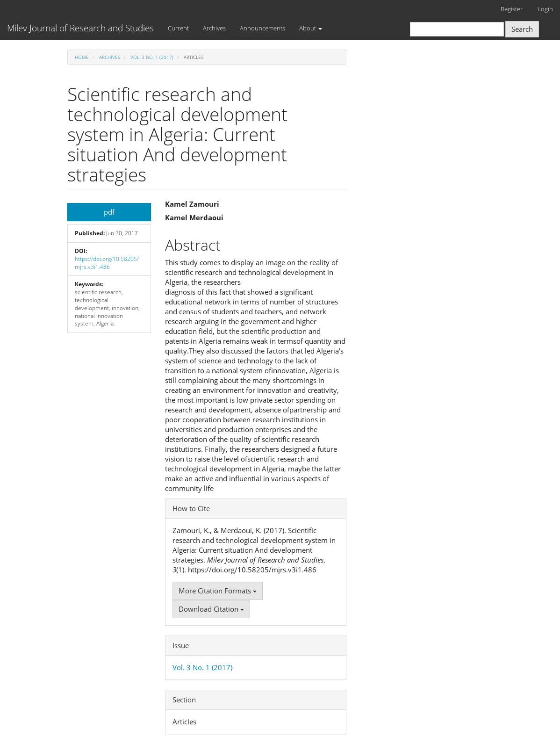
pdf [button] (109, 212)
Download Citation (211, 609)
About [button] (311, 28)
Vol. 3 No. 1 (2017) (152, 57)
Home (82, 57)
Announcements (262, 28)
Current (178, 28)
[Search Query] (457, 29)
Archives (214, 28)
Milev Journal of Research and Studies (80, 28)
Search (522, 29)
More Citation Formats (218, 591)
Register (512, 9)
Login (545, 9)
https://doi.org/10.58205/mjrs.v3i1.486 (107, 263)
